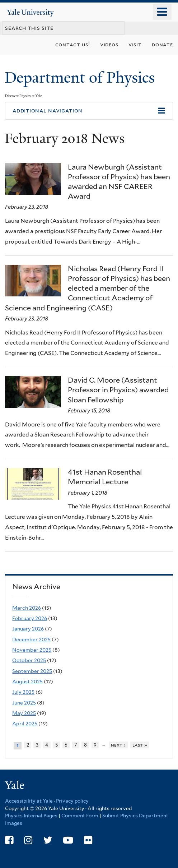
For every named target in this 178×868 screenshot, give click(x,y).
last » (140, 745)
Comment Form (80, 816)
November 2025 (32, 650)
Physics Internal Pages (31, 816)
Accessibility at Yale (29, 801)
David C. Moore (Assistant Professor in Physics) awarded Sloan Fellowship (118, 390)
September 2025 (32, 671)
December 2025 (31, 640)
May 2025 (24, 713)
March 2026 (27, 608)
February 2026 (30, 618)
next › (118, 745)
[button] (89, 111)
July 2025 (23, 692)
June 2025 (24, 703)
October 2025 (29, 660)
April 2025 (25, 724)
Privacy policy (72, 801)
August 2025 (27, 682)
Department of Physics (82, 77)
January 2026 (28, 629)
